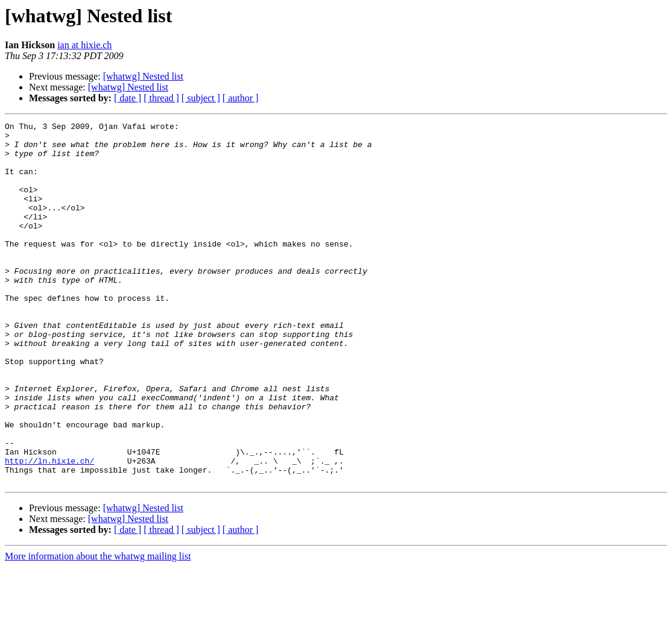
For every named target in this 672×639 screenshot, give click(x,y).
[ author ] (241, 98)
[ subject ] (201, 98)
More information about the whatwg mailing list (98, 628)
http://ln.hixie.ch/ (49, 529)
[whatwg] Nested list (143, 76)
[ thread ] (161, 98)
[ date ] (128, 98)
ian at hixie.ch (84, 45)
